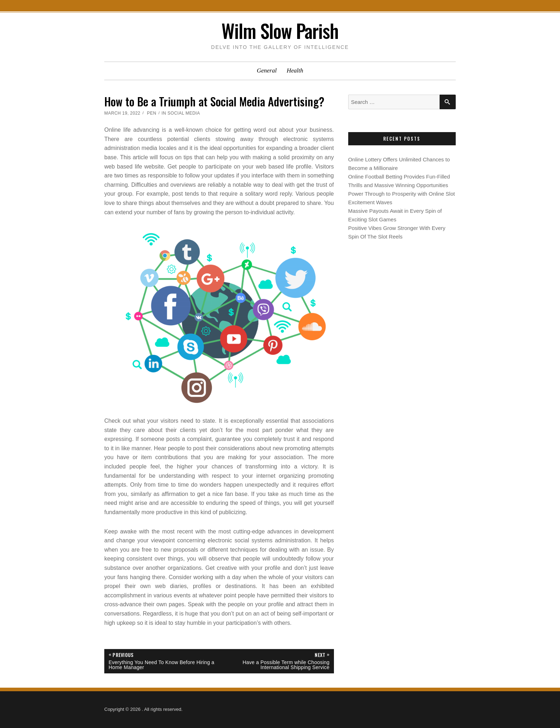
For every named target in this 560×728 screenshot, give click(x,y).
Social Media (184, 113)
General (267, 71)
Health (295, 71)
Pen (151, 113)
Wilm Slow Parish (280, 31)
